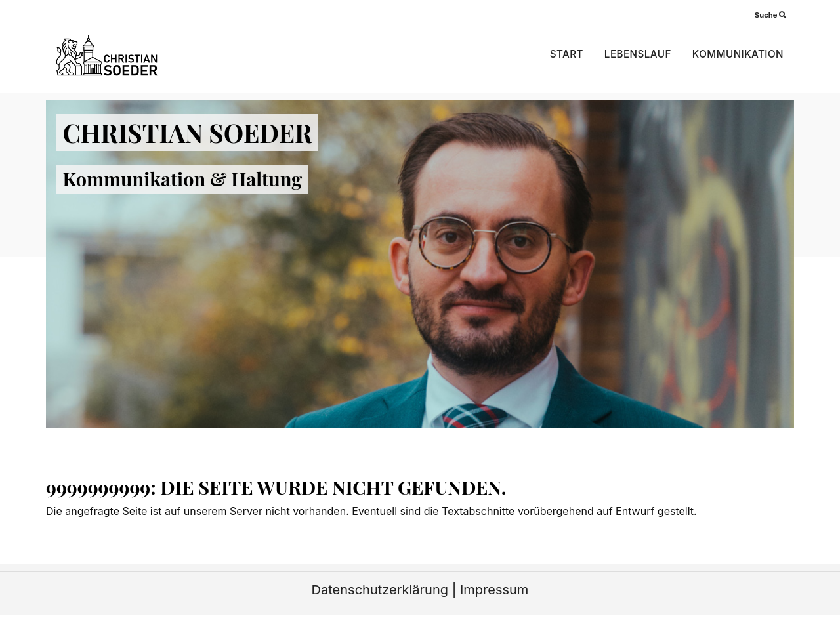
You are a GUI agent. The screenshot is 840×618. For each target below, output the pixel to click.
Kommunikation (738, 54)
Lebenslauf (638, 54)
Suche (770, 15)
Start (567, 54)
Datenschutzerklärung (380, 590)
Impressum (494, 590)
